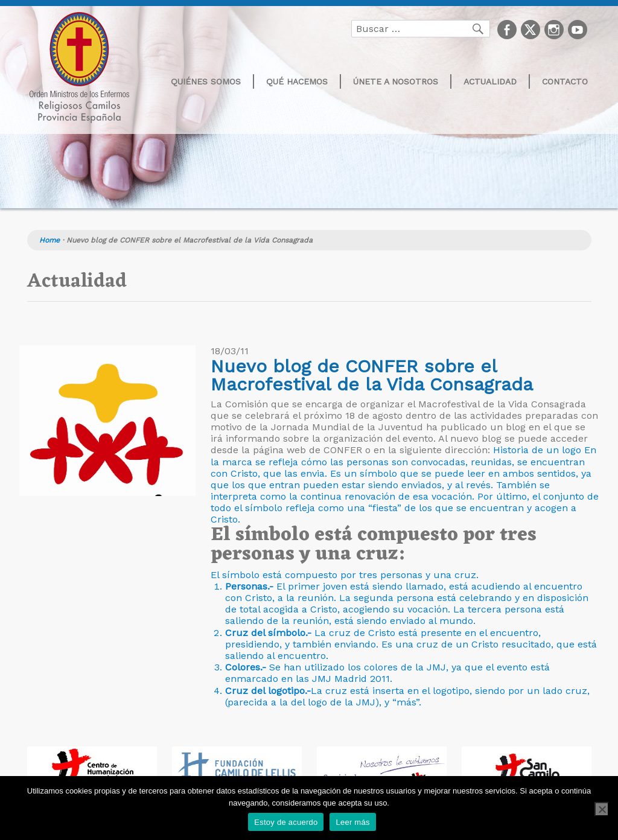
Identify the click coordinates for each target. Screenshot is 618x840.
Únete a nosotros (396, 81)
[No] (602, 809)
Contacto (565, 81)
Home (49, 240)
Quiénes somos (206, 81)
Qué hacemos (297, 81)
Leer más (352, 822)
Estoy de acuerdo (286, 822)
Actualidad (490, 81)
